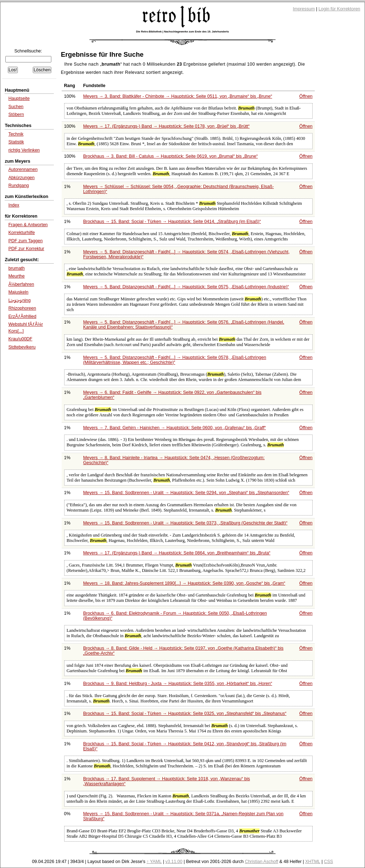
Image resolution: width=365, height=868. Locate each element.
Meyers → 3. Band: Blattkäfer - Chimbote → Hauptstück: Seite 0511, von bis (178, 96)
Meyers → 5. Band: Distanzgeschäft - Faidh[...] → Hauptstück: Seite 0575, (186, 287)
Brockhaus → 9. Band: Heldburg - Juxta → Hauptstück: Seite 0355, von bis (178, 684)
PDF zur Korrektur (26, 249)
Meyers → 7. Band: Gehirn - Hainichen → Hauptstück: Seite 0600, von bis (174, 428)
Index (14, 205)
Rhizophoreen (22, 308)
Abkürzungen (21, 178)
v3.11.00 (174, 862)
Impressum (304, 9)
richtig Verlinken (24, 150)
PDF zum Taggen (25, 241)
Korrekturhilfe (21, 233)
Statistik (16, 142)
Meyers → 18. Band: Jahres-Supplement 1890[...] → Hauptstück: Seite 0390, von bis (184, 583)
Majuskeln (18, 292)
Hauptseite (19, 98)
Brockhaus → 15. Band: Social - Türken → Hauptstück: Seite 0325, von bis (185, 714)
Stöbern (16, 115)
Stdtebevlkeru (22, 347)
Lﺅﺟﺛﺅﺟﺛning (19, 300)
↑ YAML (154, 862)
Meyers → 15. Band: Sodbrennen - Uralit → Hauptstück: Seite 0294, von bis (186, 493)
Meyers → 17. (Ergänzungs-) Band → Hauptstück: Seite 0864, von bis (177, 553)
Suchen (16, 107)
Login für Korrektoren (339, 9)
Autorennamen (23, 169)
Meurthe (16, 276)
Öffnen (306, 96)
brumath (16, 268)
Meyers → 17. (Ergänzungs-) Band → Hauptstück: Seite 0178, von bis (166, 126)
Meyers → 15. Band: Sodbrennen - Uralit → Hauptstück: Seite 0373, (185, 523)
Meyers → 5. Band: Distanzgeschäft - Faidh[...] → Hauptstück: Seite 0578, (175, 360)
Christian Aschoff (261, 862)
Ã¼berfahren (21, 284)
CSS (329, 862)
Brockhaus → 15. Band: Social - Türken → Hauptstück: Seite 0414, (172, 222)
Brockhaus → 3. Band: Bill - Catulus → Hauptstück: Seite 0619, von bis (170, 156)
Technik (16, 134)
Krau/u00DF (20, 339)
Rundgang (19, 186)
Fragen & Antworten (28, 225)
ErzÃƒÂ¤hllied (22, 316)
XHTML (313, 862)
